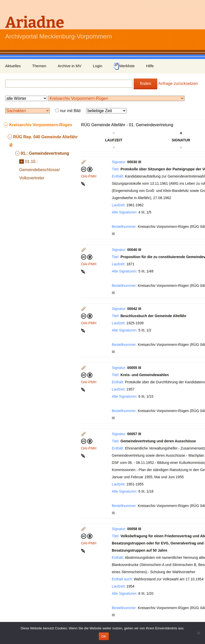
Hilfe (150, 66)
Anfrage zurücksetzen (178, 84)
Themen (39, 66)
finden (145, 84)
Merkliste (124, 66)
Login (98, 66)
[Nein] (199, 633)
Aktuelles (13, 66)
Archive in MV (70, 66)
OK (104, 636)
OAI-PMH (89, 176)
